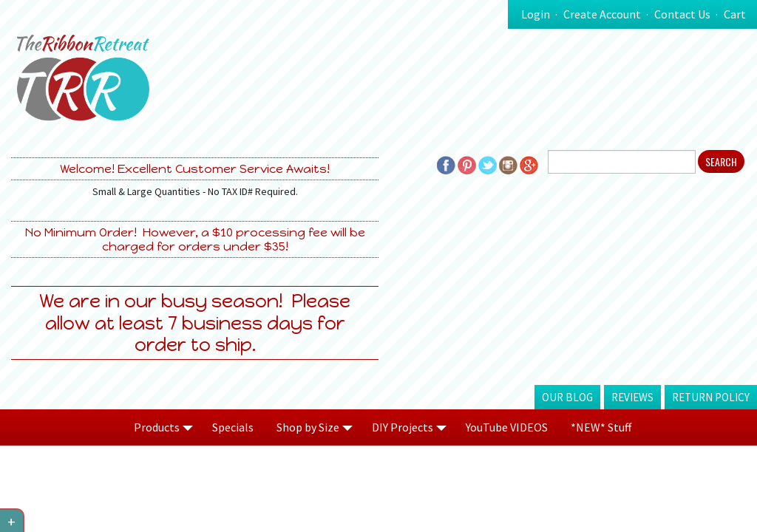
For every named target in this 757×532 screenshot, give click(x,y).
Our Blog (567, 397)
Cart (735, 14)
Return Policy (711, 397)
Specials (233, 427)
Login (536, 14)
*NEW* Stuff (601, 427)
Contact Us (682, 14)
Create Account (602, 14)
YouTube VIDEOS (507, 427)
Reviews (632, 397)
